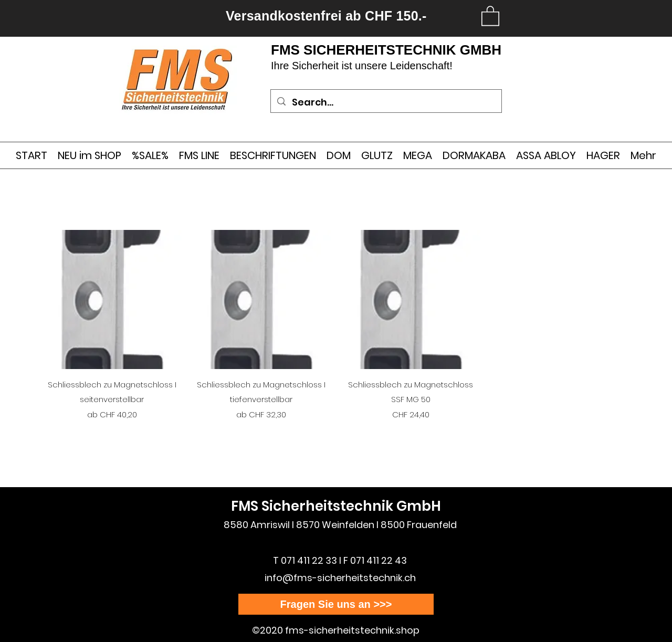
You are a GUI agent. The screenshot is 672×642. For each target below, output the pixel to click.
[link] (490, 15)
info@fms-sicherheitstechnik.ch (340, 578)
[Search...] (386, 102)
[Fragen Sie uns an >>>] (336, 604)
